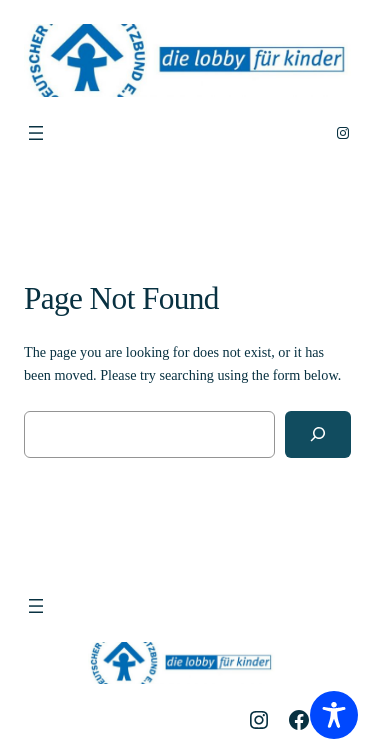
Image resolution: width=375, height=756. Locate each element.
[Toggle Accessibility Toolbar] (334, 715)
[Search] (318, 434)
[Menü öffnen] (36, 133)
